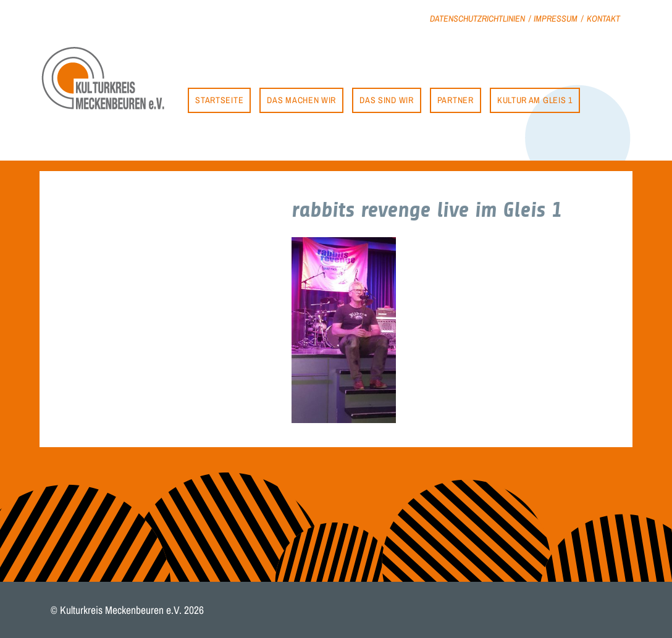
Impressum (556, 18)
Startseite (219, 100)
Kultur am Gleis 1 (535, 100)
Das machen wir (301, 100)
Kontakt (603, 18)
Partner (456, 100)
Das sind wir (386, 100)
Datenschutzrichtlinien (477, 18)
